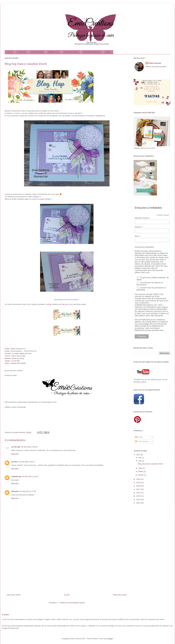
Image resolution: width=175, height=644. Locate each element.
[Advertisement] (67, 565)
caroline (14, 462)
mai (140, 458)
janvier (141, 475)
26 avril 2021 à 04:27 (27, 462)
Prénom (139, 227)
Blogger (110, 639)
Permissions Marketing (144, 247)
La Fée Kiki (16, 447)
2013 (138, 503)
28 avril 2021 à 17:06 (28, 491)
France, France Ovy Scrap (15, 356)
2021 (138, 455)
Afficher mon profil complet (156, 67)
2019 (138, 483)
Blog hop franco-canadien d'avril (150, 464)
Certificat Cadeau (37, 52)
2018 (138, 486)
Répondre (15, 454)
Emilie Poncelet (155, 63)
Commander (22, 52)
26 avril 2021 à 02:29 (29, 447)
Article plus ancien (120, 595)
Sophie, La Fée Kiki (12, 361)
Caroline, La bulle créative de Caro (51, 304)
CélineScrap (16, 477)
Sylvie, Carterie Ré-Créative (15, 363)
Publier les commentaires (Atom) (72, 603)
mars (141, 468)
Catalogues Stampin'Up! (92, 52)
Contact (108, 52)
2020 (138, 479)
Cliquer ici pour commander (15, 407)
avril (140, 461)
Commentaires (142, 441)
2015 (138, 496)
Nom (137, 236)
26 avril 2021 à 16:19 (30, 477)
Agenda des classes (71, 52)
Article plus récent (14, 595)
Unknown (15, 491)
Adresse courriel (142, 218)
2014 (138, 500)
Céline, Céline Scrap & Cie (15, 349)
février (141, 471)
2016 (138, 493)
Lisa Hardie (66, 116)
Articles (139, 437)
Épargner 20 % (54, 52)
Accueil (10, 52)
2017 (138, 489)
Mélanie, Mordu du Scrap (14, 358)
